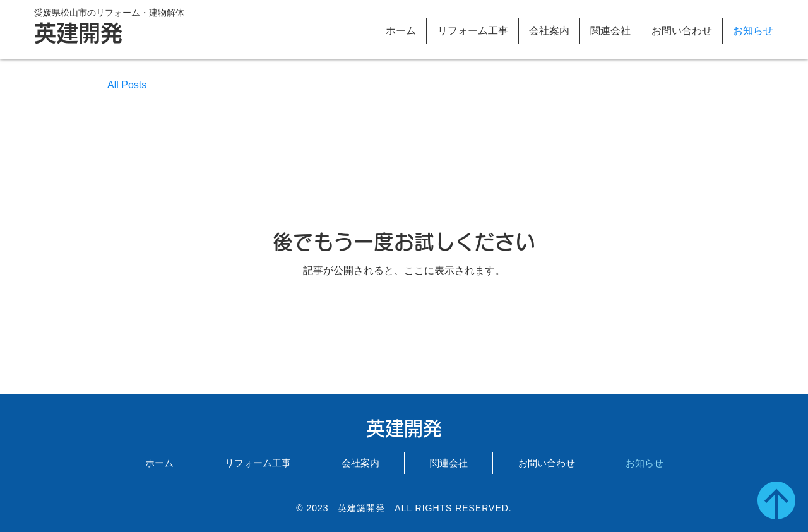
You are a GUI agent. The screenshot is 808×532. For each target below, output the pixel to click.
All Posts (127, 85)
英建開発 (78, 33)
